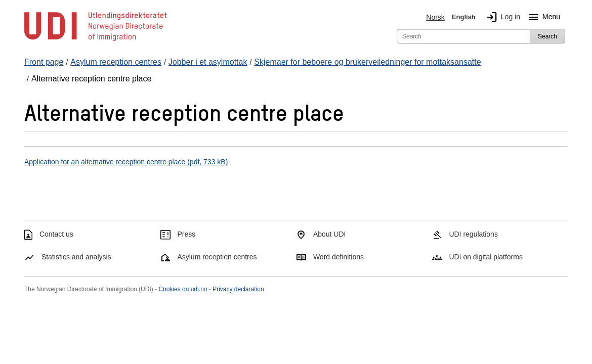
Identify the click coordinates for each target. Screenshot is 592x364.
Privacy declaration (238, 289)
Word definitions (339, 257)
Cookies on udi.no (183, 289)
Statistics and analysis (76, 257)
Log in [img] (501, 17)
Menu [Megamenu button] (542, 17)
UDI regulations (473, 234)
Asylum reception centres (217, 257)
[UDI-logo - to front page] (96, 40)
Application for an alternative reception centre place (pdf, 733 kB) (126, 162)
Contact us (56, 234)
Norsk (435, 17)
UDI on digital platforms (486, 257)
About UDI (330, 234)
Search (547, 36)
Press (186, 234)
